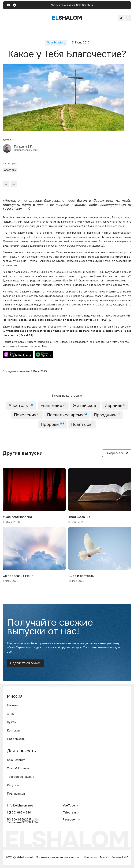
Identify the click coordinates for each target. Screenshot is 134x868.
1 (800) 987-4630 (19, 813)
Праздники (107, 415)
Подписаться (16, 794)
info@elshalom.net (20, 806)
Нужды (12, 722)
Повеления (27, 415)
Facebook (71, 820)
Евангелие (53, 406)
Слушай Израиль (18, 768)
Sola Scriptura (16, 760)
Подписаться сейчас (25, 663)
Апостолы (10, 170)
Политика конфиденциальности (57, 857)
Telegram (71, 813)
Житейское (85, 406)
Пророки (53, 424)
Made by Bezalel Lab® (114, 857)
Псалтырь (82, 424)
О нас (11, 714)
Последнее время (67, 415)
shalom (67, 18)
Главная (12, 705)
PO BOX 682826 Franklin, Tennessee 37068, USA (23, 821)
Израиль (115, 406)
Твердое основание (21, 777)
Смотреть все (117, 453)
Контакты (13, 731)
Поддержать (16, 739)
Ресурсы (13, 785)
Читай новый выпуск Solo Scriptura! (72, 5)
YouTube (70, 806)
